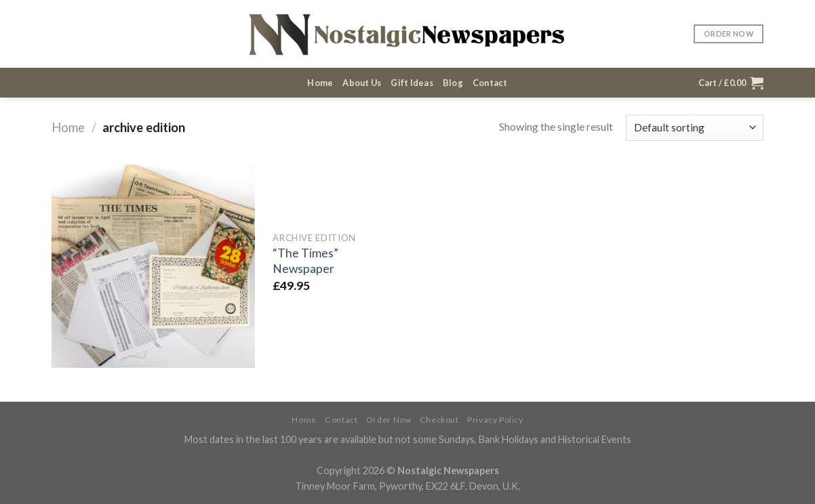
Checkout (439, 420)
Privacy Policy (495, 420)
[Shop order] (695, 128)
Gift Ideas (412, 83)
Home (320, 83)
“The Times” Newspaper (305, 261)
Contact (490, 83)
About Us (362, 83)
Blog (453, 83)
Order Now (389, 420)
